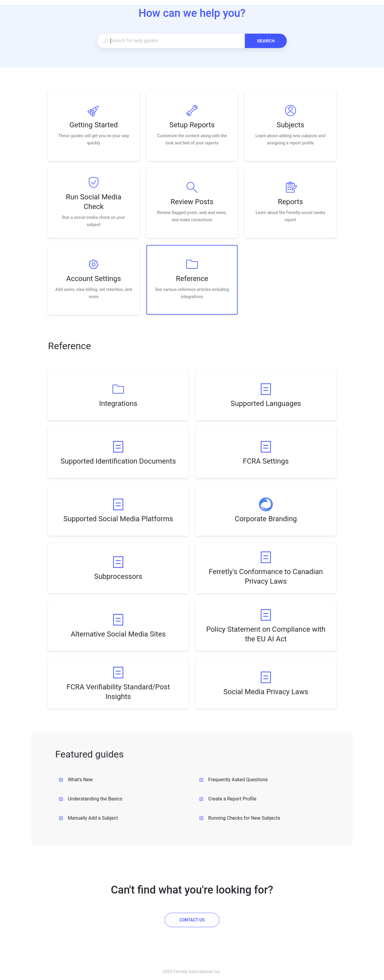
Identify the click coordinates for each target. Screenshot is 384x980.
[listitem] (94, 126)
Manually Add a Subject (88, 818)
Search (266, 41)
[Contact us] (192, 920)
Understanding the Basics (91, 799)
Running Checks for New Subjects (240, 818)
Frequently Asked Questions (233, 780)
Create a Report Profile (228, 799)
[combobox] (171, 41)
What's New (76, 780)
